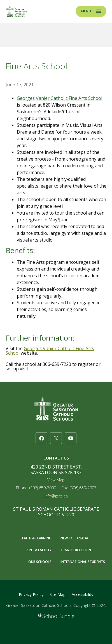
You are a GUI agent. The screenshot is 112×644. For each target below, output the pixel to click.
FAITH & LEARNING (37, 538)
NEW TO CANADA (74, 538)
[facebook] (41, 438)
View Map (56, 480)
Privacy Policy (31, 594)
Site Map (58, 594)
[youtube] (71, 438)
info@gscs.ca (56, 496)
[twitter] (56, 438)
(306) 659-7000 (43, 488)
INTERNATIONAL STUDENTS (83, 562)
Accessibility (82, 594)
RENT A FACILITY (39, 550)
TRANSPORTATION (76, 550)
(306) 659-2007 (83, 488)
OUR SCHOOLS (40, 562)
